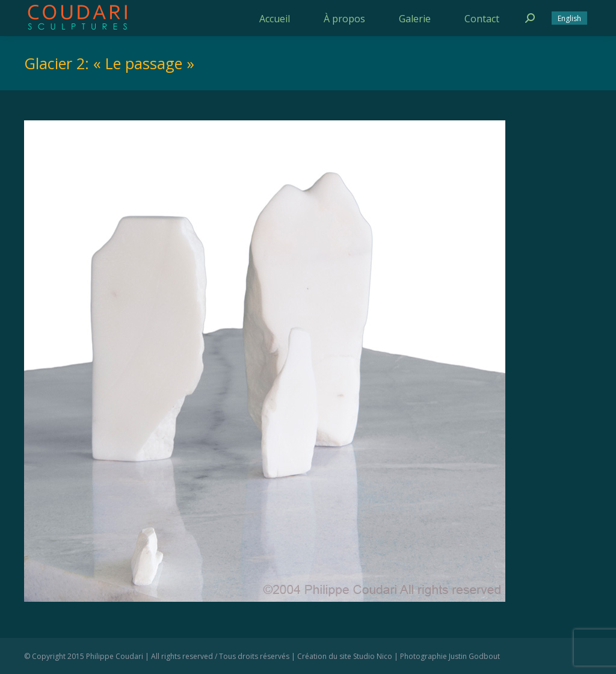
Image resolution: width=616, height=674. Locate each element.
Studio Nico (373, 656)
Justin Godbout (474, 656)
